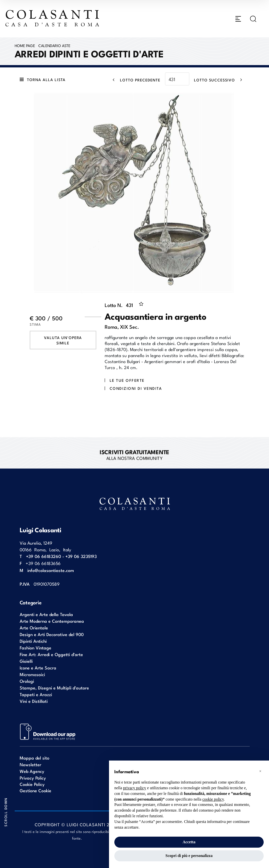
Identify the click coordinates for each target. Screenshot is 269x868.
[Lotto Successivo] (220, 80)
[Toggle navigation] (238, 19)
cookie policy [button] (213, 799)
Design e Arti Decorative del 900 (52, 634)
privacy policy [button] (134, 788)
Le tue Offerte (127, 380)
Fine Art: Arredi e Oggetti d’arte (51, 654)
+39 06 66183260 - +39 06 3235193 (61, 556)
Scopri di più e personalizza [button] (189, 856)
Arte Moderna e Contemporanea (52, 621)
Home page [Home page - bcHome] (25, 45)
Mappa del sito (34, 758)
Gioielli (26, 661)
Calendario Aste (54, 45)
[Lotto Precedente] (134, 80)
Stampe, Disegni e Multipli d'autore (54, 688)
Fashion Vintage (35, 648)
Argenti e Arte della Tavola (46, 614)
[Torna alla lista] (44, 79)
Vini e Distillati (34, 701)
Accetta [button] (189, 842)
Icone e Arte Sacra (38, 668)
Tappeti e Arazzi (36, 694)
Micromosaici (32, 674)
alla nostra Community (134, 455)
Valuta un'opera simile (63, 340)
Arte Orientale (34, 628)
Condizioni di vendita (136, 388)
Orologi (27, 681)
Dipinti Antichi (33, 641)
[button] (260, 771)
